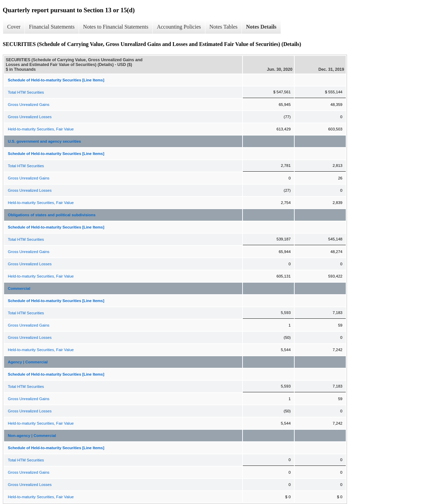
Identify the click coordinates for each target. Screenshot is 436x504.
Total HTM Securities (26, 92)
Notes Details (261, 27)
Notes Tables (224, 27)
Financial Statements (52, 27)
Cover (14, 27)
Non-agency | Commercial (32, 436)
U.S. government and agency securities (44, 141)
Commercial (19, 288)
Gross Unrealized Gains (29, 105)
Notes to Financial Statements (116, 27)
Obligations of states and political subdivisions (52, 215)
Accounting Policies (179, 27)
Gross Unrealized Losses (30, 117)
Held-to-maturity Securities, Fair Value (41, 129)
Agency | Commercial (28, 362)
